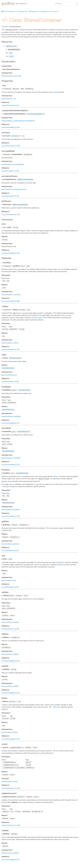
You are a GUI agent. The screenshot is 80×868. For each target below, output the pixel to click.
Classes (54, 12)
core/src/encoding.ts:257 (11, 348)
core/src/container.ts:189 (11, 820)
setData (16, 619)
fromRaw (16, 507)
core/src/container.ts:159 (11, 145)
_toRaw (16, 341)
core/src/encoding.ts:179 (11, 735)
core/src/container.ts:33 (10, 105)
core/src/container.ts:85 (10, 380)
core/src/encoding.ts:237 (11, 421)
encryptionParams (20, 189)
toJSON (16, 682)
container (5, 27)
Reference (33, 12)
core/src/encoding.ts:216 (11, 689)
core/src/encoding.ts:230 (11, 657)
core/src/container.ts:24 (10, 196)
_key (15, 99)
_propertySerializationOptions (24, 121)
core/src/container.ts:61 (10, 548)
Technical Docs (22, 12)
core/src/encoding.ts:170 (11, 854)
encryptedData (18, 164)
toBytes (16, 651)
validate (16, 848)
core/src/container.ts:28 (10, 171)
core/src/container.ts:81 (10, 584)
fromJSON (17, 456)
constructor (17, 76)
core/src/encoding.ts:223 (11, 462)
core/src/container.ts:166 (11, 784)
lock (14, 577)
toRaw (63, 314)
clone (15, 373)
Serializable (38, 316)
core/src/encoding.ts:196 (11, 514)
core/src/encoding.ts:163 (11, 127)
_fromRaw (17, 294)
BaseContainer (7, 76)
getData (16, 541)
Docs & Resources (8, 12)
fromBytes (17, 414)
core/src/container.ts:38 (10, 625)
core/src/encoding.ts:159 (11, 252)
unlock (55, 92)
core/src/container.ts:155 (11, 214)
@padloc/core (44, 12)
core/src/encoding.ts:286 (11, 300)
